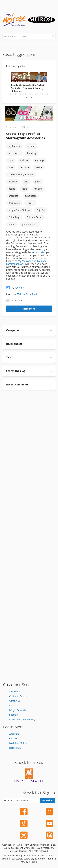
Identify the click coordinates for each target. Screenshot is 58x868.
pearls (12, 189)
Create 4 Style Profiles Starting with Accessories (26, 136)
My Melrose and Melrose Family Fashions (26, 262)
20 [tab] (27, 97)
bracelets (13, 196)
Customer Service (18, 696)
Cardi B (30, 203)
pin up (12, 224)
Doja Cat (41, 210)
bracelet (13, 182)
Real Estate (15, 748)
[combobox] (29, 36)
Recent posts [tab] (14, 344)
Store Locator (16, 692)
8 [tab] (25, 94)
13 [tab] (38, 94)
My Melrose (15, 146)
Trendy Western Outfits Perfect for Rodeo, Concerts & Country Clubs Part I (27, 88)
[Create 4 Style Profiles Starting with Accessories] (29, 114)
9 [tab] (28, 94)
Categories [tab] (13, 330)
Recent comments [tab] (17, 385)
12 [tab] (35, 94)
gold (26, 182)
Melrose (24, 160)
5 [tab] (18, 94)
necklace (24, 167)
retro (24, 189)
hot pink (38, 189)
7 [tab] (23, 94)
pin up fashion (30, 224)
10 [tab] (30, 94)
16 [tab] (45, 94)
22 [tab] (32, 97)
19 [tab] (24, 97)
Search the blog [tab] (16, 371)
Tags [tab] (9, 357)
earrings (40, 160)
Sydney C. (20, 288)
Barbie (39, 167)
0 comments (18, 300)
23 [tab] (34, 97)
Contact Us (15, 701)
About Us (14, 734)
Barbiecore (14, 203)
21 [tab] (29, 97)
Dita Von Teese (34, 217)
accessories (14, 153)
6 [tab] (20, 94)
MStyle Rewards (18, 710)
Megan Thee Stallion (19, 210)
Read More (29, 309)
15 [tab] (43, 94)
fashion (31, 146)
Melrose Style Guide (28, 294)
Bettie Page (14, 217)
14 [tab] (40, 94)
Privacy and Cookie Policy (22, 719)
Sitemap (14, 715)
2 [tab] (11, 94)
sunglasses (31, 196)
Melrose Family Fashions (21, 174)
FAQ (11, 705)
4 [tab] (15, 94)
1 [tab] (8, 94)
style (11, 160)
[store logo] (29, 20)
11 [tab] (33, 94)
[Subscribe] (47, 800)
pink (11, 167)
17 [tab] (48, 94)
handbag (32, 153)
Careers (13, 739)
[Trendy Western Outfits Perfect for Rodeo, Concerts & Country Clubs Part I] (29, 77)
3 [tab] (13, 94)
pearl (38, 182)
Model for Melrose (19, 743)
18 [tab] (50, 94)
